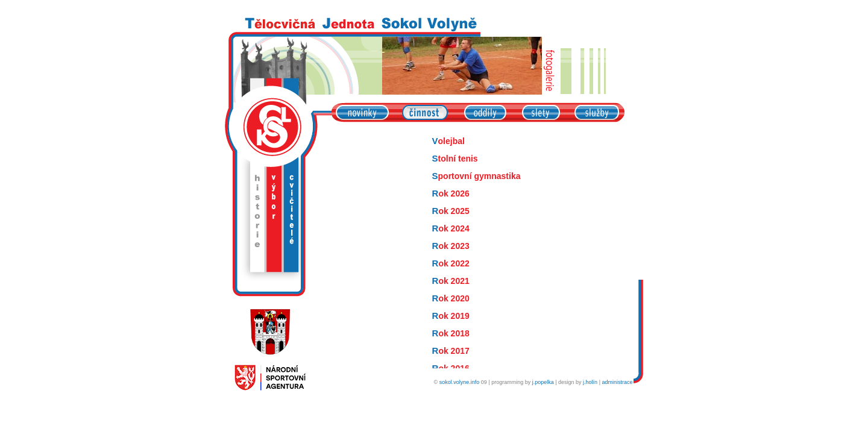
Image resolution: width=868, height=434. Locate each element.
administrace (617, 382)
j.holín (590, 382)
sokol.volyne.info (460, 382)
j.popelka (543, 382)
